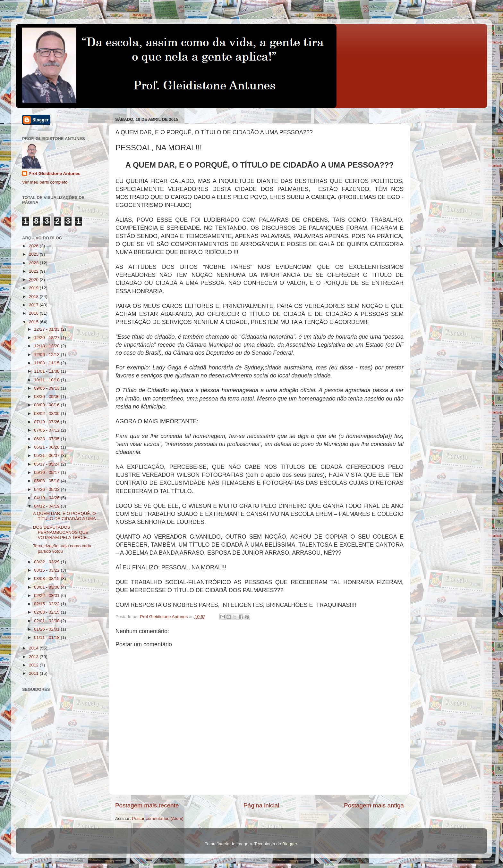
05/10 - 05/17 (47, 472)
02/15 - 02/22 (47, 604)
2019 (34, 288)
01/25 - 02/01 (47, 629)
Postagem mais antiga (374, 805)
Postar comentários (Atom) (158, 818)
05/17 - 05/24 (47, 464)
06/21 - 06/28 (47, 447)
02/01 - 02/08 (47, 621)
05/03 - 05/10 (47, 481)
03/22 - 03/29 (47, 562)
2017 (34, 305)
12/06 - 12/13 (47, 355)
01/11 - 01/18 (47, 637)
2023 (34, 263)
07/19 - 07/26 (47, 422)
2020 (34, 280)
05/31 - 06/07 (47, 455)
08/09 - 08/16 (47, 405)
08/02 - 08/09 (47, 413)
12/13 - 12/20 (47, 346)
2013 (34, 657)
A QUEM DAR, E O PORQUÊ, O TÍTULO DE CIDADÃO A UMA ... (67, 516)
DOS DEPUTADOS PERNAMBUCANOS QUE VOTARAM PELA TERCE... (62, 532)
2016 (34, 313)
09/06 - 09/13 (47, 388)
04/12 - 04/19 (47, 506)
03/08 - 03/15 (47, 579)
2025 (34, 254)
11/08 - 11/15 (47, 363)
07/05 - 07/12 (47, 430)
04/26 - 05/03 (47, 489)
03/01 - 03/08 (47, 587)
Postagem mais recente (147, 805)
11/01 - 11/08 (47, 371)
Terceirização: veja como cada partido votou (62, 548)
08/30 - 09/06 (47, 397)
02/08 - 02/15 (47, 612)
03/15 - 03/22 (47, 570)
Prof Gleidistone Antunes (55, 174)
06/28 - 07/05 (47, 439)
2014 (34, 648)
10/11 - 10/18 (47, 380)
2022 (34, 271)
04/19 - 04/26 (47, 498)
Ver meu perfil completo (45, 182)
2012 (34, 665)
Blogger (290, 844)
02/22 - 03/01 (47, 595)
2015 (34, 322)
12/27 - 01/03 (47, 329)
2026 (34, 246)
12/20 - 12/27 (47, 338)
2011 (34, 673)
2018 (34, 297)
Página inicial (261, 805)
